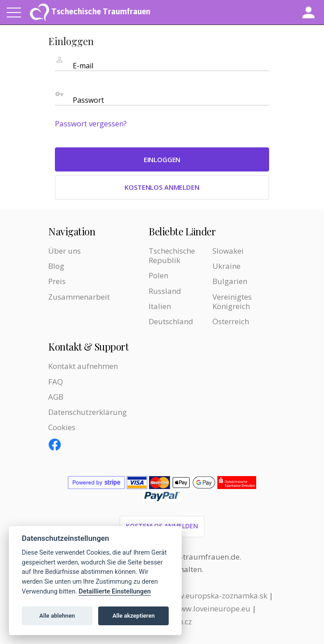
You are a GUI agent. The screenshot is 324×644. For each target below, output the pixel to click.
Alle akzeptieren (134, 616)
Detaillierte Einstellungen (114, 592)
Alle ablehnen (57, 616)
